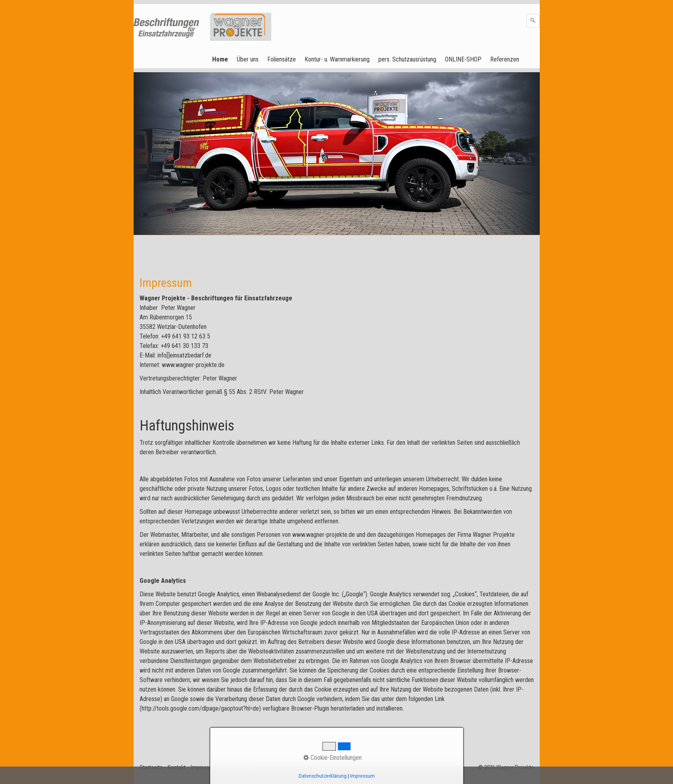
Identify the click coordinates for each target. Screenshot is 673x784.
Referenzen (505, 59)
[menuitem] (220, 60)
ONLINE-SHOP (463, 59)
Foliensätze (282, 59)
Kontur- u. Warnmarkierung (337, 59)
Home (220, 59)
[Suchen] (533, 21)
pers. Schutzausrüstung (407, 59)
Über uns (248, 59)
